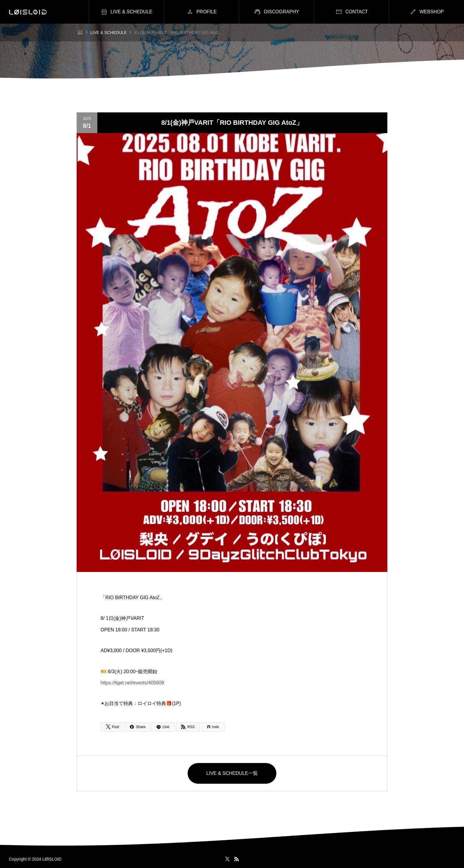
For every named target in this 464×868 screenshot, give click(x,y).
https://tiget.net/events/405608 (132, 683)
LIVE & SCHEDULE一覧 (232, 773)
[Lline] (163, 727)
